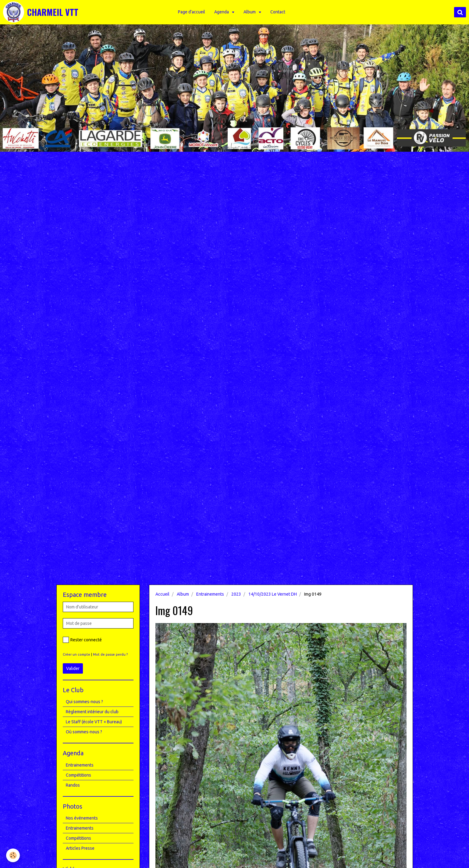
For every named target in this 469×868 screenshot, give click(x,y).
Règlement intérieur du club (92, 712)
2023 (236, 594)
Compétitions (78, 775)
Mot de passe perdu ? (110, 654)
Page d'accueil (192, 12)
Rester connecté (82, 640)
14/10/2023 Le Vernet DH (273, 594)
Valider (73, 668)
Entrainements (210, 594)
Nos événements (82, 818)
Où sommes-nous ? (84, 732)
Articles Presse (80, 848)
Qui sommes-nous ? (84, 702)
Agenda (222, 12)
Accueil (162, 594)
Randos (73, 785)
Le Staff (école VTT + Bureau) (94, 722)
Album (250, 12)
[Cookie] (13, 855)
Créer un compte (76, 654)
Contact (278, 12)
